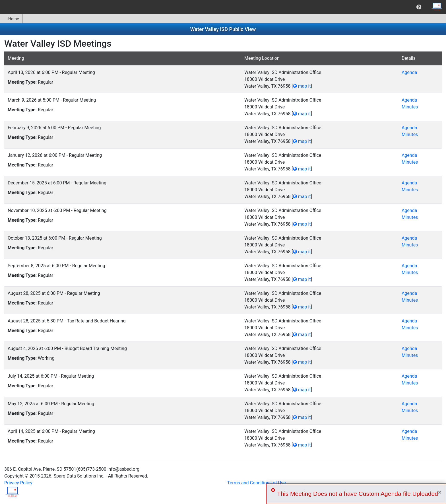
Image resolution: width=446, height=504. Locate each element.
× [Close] (440, 492)
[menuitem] (419, 7)
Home (11, 19)
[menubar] (223, 7)
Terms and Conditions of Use (257, 483)
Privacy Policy (18, 483)
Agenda (409, 72)
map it (302, 86)
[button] (419, 7)
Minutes (410, 107)
